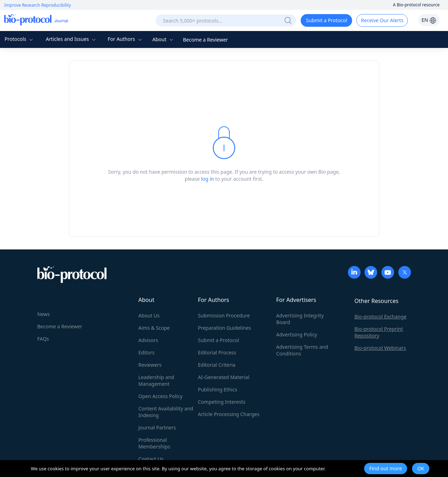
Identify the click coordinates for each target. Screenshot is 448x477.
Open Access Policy (161, 396)
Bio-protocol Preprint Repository (379, 332)
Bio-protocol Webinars (380, 348)
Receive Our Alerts (382, 20)
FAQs (43, 339)
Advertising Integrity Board (300, 319)
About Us (149, 315)
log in (207, 179)
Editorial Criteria (217, 365)
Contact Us (151, 459)
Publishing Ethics (218, 389)
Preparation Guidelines (225, 328)
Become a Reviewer (205, 40)
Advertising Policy (297, 334)
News (44, 314)
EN (429, 20)
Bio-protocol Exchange (381, 317)
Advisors (148, 340)
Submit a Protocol (327, 20)
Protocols (20, 39)
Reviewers (150, 365)
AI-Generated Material (224, 377)
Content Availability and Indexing (166, 412)
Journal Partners (157, 428)
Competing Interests (222, 402)
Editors (147, 352)
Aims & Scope (154, 328)
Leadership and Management (157, 380)
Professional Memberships (154, 443)
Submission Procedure (224, 315)
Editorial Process (217, 352)
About (163, 39)
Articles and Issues (72, 39)
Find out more (386, 468)
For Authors (125, 39)
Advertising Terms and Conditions (302, 350)
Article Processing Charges (229, 414)
